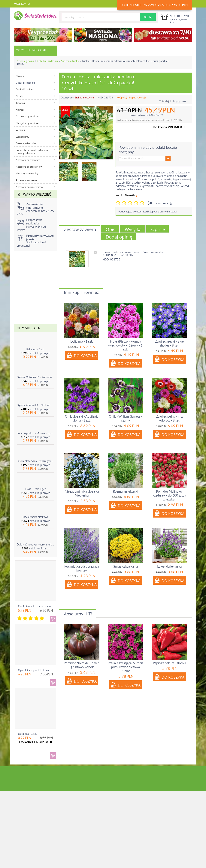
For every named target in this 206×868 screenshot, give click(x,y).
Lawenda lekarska (169, 566)
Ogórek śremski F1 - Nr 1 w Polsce (35, 405)
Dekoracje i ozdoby (26, 143)
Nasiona (20, 76)
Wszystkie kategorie (31, 50)
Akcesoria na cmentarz (28, 160)
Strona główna (26, 61)
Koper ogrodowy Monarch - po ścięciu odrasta (35, 433)
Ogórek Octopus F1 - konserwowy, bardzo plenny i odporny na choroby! (35, 377)
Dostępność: (67, 98)
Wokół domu (23, 137)
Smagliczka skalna (126, 566)
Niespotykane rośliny (27, 173)
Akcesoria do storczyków (29, 167)
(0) (150, 203)
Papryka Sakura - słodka (169, 663)
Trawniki (20, 103)
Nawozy (20, 110)
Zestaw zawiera (80, 229)
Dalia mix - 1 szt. (35, 349)
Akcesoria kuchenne (26, 180)
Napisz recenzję (138, 98)
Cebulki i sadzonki (48, 61)
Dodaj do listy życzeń (172, 101)
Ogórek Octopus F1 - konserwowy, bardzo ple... (45, 670)
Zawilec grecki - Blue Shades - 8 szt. (169, 343)
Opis (110, 229)
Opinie (158, 229)
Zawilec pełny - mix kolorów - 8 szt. (169, 418)
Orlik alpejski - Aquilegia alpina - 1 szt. (82, 418)
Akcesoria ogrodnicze (27, 116)
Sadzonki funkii (70, 61)
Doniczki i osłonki (25, 89)
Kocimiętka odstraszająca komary (82, 568)
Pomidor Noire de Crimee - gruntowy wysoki (82, 665)
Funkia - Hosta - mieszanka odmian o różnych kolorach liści (133, 252)
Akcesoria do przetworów (29, 187)
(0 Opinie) (122, 98)
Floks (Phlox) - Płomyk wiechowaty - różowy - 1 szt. (125, 345)
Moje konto (22, 4)
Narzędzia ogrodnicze (27, 123)
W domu (20, 130)
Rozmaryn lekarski (126, 491)
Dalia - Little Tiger (35, 489)
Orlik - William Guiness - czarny (126, 418)
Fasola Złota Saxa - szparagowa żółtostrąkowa (35, 461)
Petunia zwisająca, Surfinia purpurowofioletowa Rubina (126, 667)
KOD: (100, 98)
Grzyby (20, 96)
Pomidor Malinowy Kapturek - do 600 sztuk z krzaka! (169, 495)
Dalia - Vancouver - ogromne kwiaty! (35, 544)
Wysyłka (133, 229)
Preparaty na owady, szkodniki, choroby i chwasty (32, 152)
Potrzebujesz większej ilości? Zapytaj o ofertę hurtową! (148, 212)
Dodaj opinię (119, 237)
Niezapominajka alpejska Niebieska (82, 493)
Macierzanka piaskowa (35, 517)
